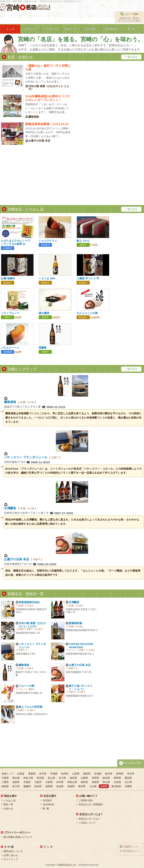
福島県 (87, 774)
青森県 (32, 774)
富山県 (51, 778)
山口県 (128, 782)
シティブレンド (10, 313)
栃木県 (109, 774)
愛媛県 (27, 786)
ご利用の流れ (86, 800)
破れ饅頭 (44, 313)
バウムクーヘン (10, 348)
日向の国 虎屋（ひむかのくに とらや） (32, 625)
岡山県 (106, 782)
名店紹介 (48, 800)
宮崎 (13, 8)
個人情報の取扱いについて (18, 837)
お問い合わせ (11, 855)
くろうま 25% (47, 278)
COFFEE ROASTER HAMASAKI (81, 646)
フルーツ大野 (27, 686)
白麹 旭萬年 (8, 278)
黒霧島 (43, 348)
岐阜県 (106, 778)
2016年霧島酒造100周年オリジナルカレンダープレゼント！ (48, 98)
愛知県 (128, 778)
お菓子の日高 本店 (17, 559)
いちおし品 (9, 800)
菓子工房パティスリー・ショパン (81, 688)
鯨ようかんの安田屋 (31, 707)
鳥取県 (84, 782)
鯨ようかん (83, 241)
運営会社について (13, 851)
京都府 (27, 782)
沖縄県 (128, 786)
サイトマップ (11, 859)
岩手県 (43, 774)
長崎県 (71, 786)
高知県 (38, 786)
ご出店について (87, 823)
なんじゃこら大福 (87, 313)
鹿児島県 (116, 786)
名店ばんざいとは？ (90, 819)
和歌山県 (72, 782)
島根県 (95, 782)
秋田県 (65, 774)
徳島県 (5, 786)
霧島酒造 (10, 402)
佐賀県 (60, 786)
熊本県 (82, 786)
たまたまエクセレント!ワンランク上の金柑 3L (16, 242)
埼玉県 (131, 774)
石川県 (62, 778)
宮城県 (54, 774)
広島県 (117, 782)
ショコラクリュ (48, 241)
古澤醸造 (10, 508)
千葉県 (5, 778)
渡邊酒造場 (75, 623)
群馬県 (120, 774)
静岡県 (117, 778)
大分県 (93, 786)
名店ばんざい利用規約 (91, 804)
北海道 (21, 774)
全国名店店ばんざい (67, 865)
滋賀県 (16, 782)
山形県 (76, 774)
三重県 (5, 782)
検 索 (46, 808)
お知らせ (8, 808)
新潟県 (40, 778)
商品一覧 (8, 804)
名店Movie (48, 804)
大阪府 (38, 782)
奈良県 (60, 782)
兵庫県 (49, 782)
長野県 (95, 778)
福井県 (73, 778)
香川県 (16, 786)
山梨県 (84, 778)
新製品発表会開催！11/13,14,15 (47, 124)
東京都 (16, 778)
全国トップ (7, 774)
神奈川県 (28, 778)
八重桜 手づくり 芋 (88, 278)
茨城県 (98, 774)
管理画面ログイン (132, 851)
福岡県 (49, 786)
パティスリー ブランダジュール (26, 457)
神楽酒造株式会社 (29, 602)
